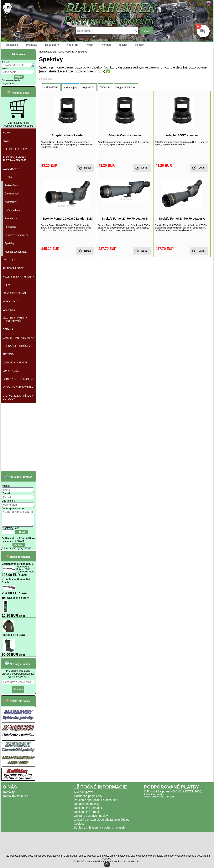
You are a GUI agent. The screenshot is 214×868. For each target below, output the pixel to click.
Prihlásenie (11, 45)
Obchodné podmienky (88, 799)
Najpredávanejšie (126, 87)
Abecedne (105, 87)
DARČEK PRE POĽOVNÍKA (18, 338)
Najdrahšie (88, 87)
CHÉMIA (8, 285)
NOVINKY (8, 133)
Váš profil (73, 45)
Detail (88, 168)
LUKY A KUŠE (11, 371)
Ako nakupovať (84, 795)
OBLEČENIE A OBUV (15, 149)
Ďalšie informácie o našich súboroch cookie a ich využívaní (106, 862)
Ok (107, 864)
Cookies (79, 827)
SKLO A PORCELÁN (14, 293)
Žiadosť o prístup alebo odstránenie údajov (102, 823)
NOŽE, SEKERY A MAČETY (19, 277)
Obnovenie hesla (11, 80)
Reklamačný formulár (88, 815)
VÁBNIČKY (9, 310)
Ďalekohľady (12, 194)
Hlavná (123, 45)
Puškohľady (11, 185)
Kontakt (106, 45)
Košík (90, 45)
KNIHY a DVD (11, 302)
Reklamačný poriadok (88, 811)
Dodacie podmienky (87, 807)
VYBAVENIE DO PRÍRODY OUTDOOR (18, 397)
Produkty (32, 45)
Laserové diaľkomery (16, 235)
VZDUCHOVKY (11, 169)
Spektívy (10, 243)
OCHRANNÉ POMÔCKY (17, 346)
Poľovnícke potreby (154, 797)
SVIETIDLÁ (9, 260)
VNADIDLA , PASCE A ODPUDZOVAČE (15, 320)
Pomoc (140, 45)
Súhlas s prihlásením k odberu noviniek (99, 831)
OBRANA (8, 329)
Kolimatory (11, 202)
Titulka (61, 52)
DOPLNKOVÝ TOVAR (15, 363)
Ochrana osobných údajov (91, 819)
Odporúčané (51, 87)
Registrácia (8, 83)
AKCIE (6, 141)
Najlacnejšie (70, 88)
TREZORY (9, 354)
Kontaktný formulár (16, 799)
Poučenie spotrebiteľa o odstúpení (96, 803)
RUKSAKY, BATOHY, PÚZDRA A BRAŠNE (14, 159)
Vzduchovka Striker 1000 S (18, 567)
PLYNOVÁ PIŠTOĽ (13, 268)
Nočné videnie (13, 210)
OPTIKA (7, 177)
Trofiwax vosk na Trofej (16, 601)
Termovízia (11, 219)
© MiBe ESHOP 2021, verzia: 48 (159, 800)
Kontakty (9, 795)
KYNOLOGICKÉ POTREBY (18, 388)
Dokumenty (52, 45)
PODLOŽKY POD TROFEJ (18, 379)
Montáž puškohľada (16, 252)
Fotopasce (11, 227)
